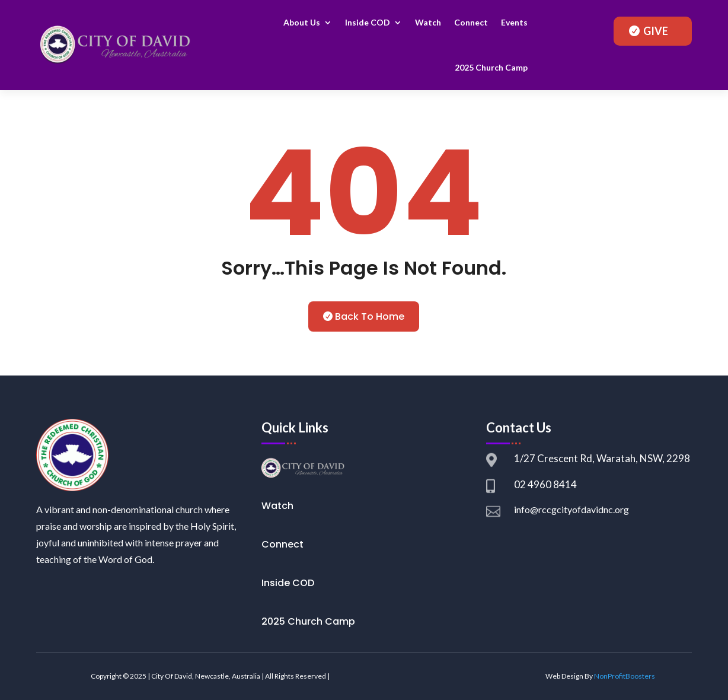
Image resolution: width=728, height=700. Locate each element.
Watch (428, 22)
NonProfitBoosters (625, 676)
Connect (471, 22)
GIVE (656, 31)
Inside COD (368, 22)
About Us (302, 22)
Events (514, 22)
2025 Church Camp (491, 67)
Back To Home (370, 316)
